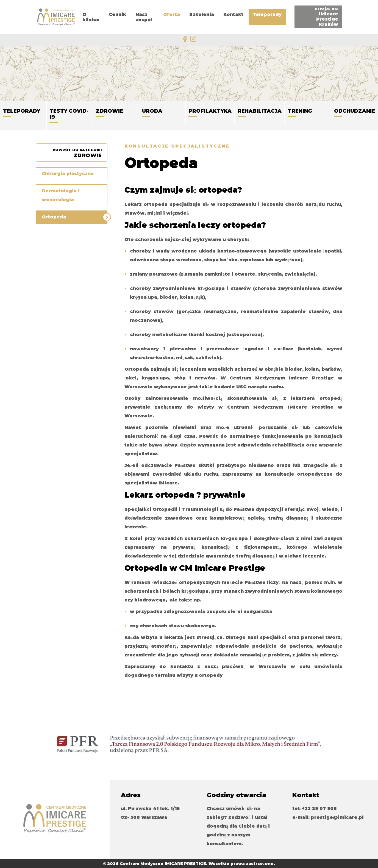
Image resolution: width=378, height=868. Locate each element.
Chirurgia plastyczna (68, 174)
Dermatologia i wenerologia (61, 195)
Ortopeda (54, 217)
